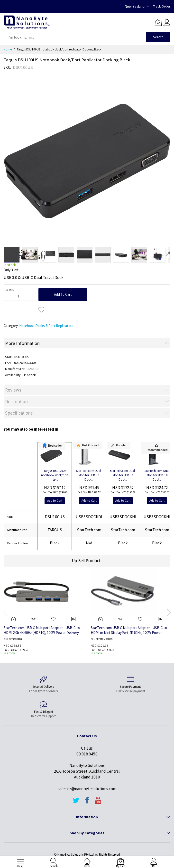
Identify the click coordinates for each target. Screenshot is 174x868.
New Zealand (135, 6)
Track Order (162, 6)
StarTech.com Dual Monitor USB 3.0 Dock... (157, 475)
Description (16, 401)
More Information (22, 343)
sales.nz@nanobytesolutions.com (87, 789)
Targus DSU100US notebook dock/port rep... (55, 475)
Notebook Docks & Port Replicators (46, 326)
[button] (30, 255)
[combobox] (75, 37)
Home (8, 49)
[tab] (87, 343)
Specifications (19, 413)
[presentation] (5, 612)
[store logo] (27, 22)
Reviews (13, 390)
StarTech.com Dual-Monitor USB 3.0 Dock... (89, 475)
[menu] (20, 861)
